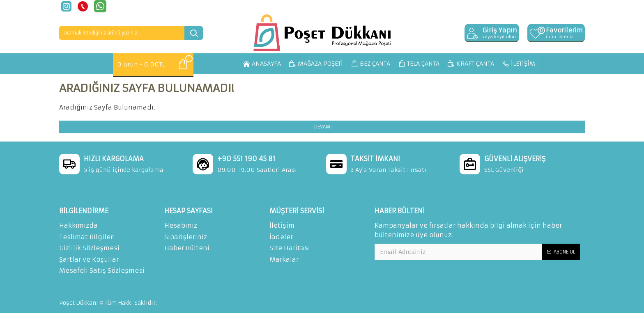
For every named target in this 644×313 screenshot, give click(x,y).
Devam (322, 127)
